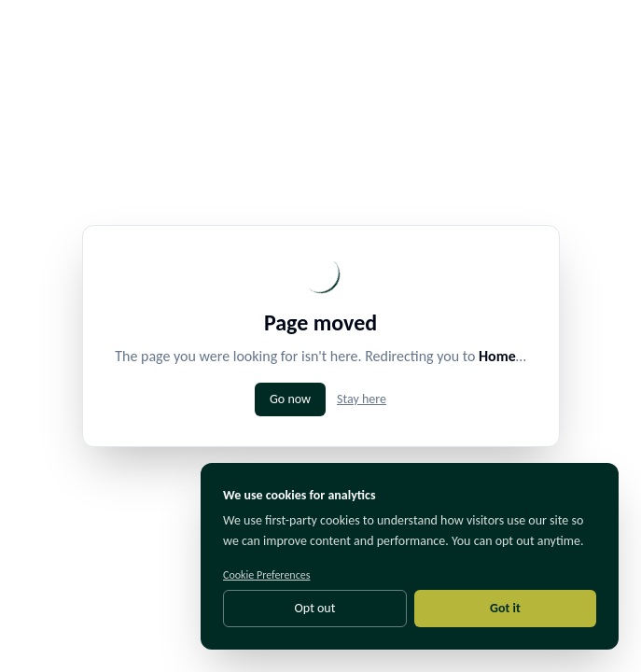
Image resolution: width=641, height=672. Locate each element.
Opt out (315, 608)
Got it (505, 608)
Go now (290, 399)
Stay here (362, 399)
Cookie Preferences (266, 575)
